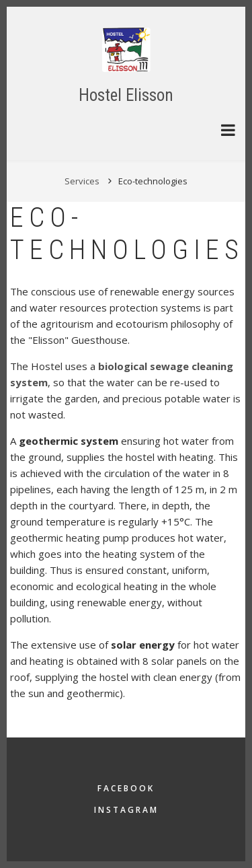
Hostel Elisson (126, 95)
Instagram (126, 810)
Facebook (126, 788)
